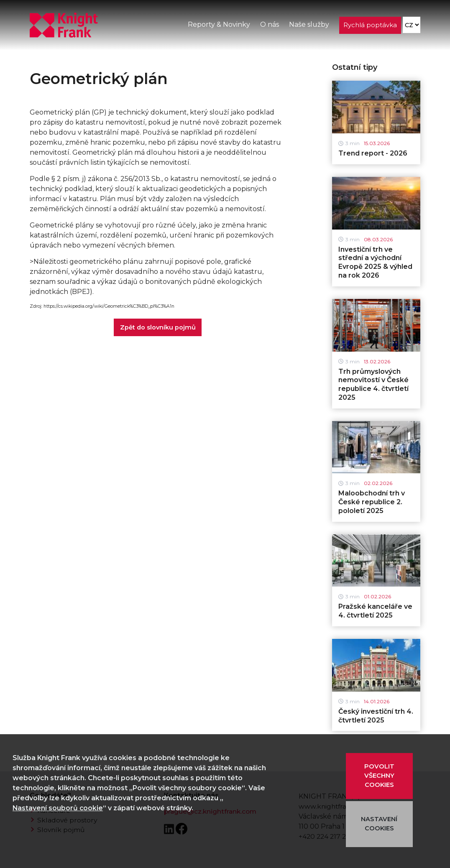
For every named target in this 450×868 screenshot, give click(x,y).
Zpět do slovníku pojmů (158, 327)
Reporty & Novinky (219, 24)
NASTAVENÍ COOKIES (379, 824)
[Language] (411, 25)
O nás (269, 24)
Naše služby (309, 24)
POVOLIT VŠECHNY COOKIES (379, 776)
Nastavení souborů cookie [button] (58, 808)
